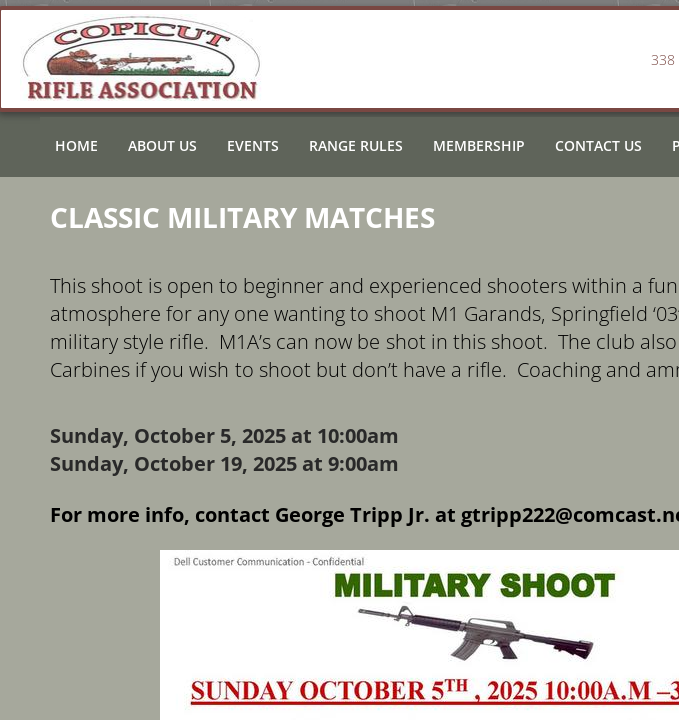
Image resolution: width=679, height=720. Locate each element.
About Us (162, 145)
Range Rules (356, 145)
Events (253, 145)
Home (76, 145)
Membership (479, 145)
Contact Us (598, 145)
